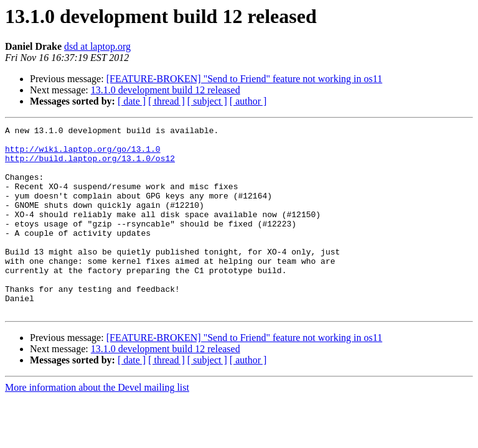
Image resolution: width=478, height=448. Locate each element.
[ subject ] (207, 101)
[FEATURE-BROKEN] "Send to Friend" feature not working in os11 (245, 79)
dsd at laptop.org (97, 46)
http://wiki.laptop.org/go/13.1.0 (83, 154)
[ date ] (132, 101)
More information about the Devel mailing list (97, 425)
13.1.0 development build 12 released (166, 90)
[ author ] (248, 101)
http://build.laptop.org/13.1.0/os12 (90, 166)
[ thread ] (166, 101)
